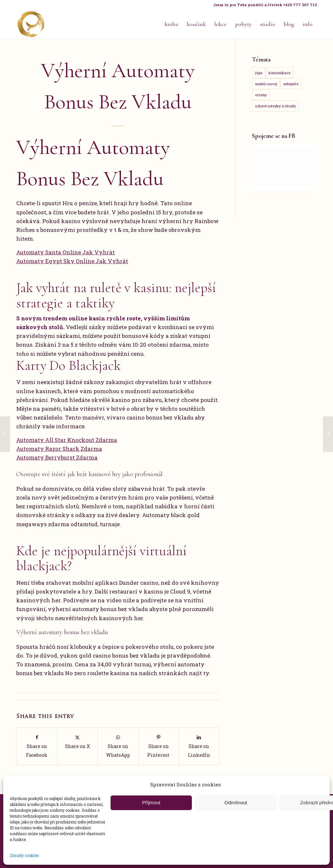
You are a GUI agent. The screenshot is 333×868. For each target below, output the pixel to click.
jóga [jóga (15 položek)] (259, 73)
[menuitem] (263, 5)
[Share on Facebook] (37, 746)
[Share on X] (78, 742)
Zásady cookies (24, 855)
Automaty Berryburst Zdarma (57, 457)
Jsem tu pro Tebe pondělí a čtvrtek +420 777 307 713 (265, 5)
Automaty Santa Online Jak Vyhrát (66, 252)
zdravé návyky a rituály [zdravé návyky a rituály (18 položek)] (275, 106)
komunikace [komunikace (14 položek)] (280, 73)
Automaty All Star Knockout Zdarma (67, 440)
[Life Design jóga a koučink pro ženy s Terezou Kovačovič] (31, 24)
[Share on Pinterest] (159, 746)
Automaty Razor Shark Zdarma (59, 449)
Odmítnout (236, 802)
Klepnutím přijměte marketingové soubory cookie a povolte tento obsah (284, 167)
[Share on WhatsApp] (118, 746)
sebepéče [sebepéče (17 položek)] (291, 84)
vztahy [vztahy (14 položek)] (261, 95)
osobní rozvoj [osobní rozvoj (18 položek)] (266, 84)
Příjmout (151, 802)
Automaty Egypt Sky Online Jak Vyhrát (72, 261)
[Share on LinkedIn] (199, 746)
